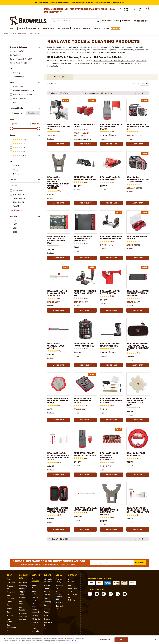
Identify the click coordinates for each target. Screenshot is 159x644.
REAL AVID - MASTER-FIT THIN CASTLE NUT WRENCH (110, 511)
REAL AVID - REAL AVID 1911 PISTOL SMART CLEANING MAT (57, 240)
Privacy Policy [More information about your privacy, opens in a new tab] (71, 641)
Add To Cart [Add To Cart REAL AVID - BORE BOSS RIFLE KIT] (138, 475)
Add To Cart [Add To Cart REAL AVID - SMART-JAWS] (85, 144)
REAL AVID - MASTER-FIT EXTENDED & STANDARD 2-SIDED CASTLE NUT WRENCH (58, 183)
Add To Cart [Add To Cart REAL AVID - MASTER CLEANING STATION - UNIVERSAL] (138, 310)
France (47, 598)
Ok (121, 640)
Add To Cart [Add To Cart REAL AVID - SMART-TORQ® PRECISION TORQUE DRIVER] (59, 529)
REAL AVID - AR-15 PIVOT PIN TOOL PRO (85, 178)
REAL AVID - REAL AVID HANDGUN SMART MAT (83, 239)
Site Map (60, 603)
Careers (22, 598)
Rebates (10, 616)
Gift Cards (36, 619)
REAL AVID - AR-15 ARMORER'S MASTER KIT (138, 127)
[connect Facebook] (90, 594)
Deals (9, 612)
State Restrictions (35, 631)
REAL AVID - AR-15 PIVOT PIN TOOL (110, 292)
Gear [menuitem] (107, 28)
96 (111, 93)
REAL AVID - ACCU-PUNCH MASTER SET (85, 345)
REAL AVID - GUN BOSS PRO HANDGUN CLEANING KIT (111, 400)
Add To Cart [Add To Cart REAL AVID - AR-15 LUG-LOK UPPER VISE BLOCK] (59, 310)
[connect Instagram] (104, 594)
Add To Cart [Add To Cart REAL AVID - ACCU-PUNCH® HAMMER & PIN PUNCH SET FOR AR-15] (59, 475)
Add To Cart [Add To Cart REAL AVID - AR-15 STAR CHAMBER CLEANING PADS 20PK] (138, 420)
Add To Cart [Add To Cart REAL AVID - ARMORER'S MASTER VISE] (59, 144)
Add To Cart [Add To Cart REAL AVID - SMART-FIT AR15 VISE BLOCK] (85, 475)
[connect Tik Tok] (111, 594)
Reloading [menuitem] (63, 28)
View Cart (35, 597)
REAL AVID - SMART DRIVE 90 (137, 237)
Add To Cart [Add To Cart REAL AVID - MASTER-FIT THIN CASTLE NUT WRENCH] (112, 529)
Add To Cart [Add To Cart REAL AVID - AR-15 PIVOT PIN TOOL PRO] (85, 203)
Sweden (47, 619)
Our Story (23, 582)
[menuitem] (14, 29)
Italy (46, 605)
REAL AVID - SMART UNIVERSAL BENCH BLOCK (58, 400)
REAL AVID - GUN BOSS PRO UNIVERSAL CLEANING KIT (109, 456)
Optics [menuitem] (97, 28)
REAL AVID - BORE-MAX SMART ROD (110, 345)
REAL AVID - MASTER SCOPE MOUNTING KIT (85, 293)
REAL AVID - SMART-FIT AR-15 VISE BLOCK (111, 127)
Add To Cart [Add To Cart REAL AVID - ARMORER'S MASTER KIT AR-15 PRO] (138, 203)
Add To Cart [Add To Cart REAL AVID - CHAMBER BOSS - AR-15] (59, 365)
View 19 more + (16, 210)
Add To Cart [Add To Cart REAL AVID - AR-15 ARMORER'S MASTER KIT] (138, 144)
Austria (47, 585)
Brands (13, 33)
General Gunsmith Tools (103, 61)
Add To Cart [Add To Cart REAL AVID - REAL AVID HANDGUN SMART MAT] (85, 258)
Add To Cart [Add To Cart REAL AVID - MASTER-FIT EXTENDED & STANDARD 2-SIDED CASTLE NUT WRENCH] (59, 203)
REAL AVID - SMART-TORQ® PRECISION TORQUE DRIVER (58, 510)
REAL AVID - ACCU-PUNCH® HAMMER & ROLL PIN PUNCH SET (138, 510)
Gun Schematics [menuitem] (110, 21)
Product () (60, 77)
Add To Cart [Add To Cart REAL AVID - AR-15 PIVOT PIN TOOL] (112, 310)
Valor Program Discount (35, 609)
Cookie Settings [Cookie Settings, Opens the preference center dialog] (105, 640)
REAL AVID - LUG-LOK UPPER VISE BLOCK (85, 509)
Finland (47, 595)
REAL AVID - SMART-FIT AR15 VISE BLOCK (85, 454)
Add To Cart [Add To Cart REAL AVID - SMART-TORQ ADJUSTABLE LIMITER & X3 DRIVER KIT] (138, 365)
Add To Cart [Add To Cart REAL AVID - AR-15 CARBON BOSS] (112, 203)
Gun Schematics (11, 628)
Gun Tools (117, 61)
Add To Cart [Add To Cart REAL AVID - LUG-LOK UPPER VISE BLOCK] (85, 529)
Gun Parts (11, 583)
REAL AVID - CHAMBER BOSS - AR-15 (57, 346)
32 (102, 93)
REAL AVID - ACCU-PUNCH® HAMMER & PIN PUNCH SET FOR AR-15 (58, 456)
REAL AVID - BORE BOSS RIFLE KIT (136, 454)
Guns (9, 579)
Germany (47, 602)
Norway (47, 609)
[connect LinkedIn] (125, 594)
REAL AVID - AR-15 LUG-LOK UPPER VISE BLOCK (57, 293)
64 (106, 93)
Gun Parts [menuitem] (34, 28)
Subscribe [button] (140, 563)
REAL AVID (22, 33)
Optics (10, 602)
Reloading (11, 592)
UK (45, 628)
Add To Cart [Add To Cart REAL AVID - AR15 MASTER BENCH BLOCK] (85, 420)
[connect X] (118, 594)
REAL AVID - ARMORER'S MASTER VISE (58, 127)
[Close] (156, 639)
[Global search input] (76, 21)
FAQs (70, 585)
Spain (46, 616)
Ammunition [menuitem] (49, 28)
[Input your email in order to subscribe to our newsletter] (112, 563)
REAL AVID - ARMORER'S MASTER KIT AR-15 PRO (138, 179)
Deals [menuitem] (116, 28)
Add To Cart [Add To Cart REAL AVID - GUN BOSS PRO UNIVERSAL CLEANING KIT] (112, 475)
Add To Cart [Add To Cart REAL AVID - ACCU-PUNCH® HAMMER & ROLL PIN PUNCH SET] (138, 529)
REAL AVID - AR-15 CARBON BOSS (110, 178)
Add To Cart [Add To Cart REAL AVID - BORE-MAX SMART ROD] (112, 365)
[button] (138, 9)
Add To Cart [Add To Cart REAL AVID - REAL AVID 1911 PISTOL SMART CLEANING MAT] (59, 258)
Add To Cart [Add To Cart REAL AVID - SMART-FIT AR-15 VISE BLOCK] (112, 144)
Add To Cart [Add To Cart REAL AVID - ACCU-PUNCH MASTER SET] (85, 365)
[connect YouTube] (97, 594)
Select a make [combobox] (15, 113)
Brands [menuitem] (126, 21)
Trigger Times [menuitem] (141, 21)
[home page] (28, 21)
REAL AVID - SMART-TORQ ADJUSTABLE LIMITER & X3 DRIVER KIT (138, 347)
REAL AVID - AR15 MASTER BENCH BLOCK (83, 400)
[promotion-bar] (79, 2)
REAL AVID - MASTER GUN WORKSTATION (111, 237)
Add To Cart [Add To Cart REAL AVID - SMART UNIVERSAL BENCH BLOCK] (59, 420)
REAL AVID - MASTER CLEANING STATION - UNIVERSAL (138, 293)
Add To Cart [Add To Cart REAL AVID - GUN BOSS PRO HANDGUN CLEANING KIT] (112, 420)
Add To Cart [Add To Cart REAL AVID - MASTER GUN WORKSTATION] (112, 258)
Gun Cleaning (128, 61)
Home (6, 33)
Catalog (35, 616)
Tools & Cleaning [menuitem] (81, 28)
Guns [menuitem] (22, 28)
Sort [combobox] (144, 83)
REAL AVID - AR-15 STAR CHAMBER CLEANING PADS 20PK (136, 402)
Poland (47, 612)
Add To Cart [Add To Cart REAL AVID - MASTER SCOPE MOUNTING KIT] (85, 310)
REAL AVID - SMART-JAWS (85, 126)
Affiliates (23, 613)
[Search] (98, 21)
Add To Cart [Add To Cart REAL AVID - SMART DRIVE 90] (138, 258)
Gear (9, 605)
